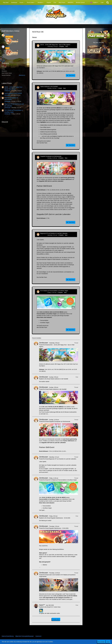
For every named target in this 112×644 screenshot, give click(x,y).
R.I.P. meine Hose (56, 607)
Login (102, 2)
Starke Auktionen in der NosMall (13, 93)
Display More (56, 619)
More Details (101, 642)
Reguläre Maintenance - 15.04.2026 (60, 518)
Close (108, 642)
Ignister (7, 35)
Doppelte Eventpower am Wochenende (51, 156)
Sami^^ (42, 605)
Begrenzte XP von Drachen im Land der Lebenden (54, 233)
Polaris (7, 46)
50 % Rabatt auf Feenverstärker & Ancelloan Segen (54, 291)
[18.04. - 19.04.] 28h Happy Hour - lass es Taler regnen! (55, 45)
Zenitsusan (7, 91)
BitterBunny (22, 75)
